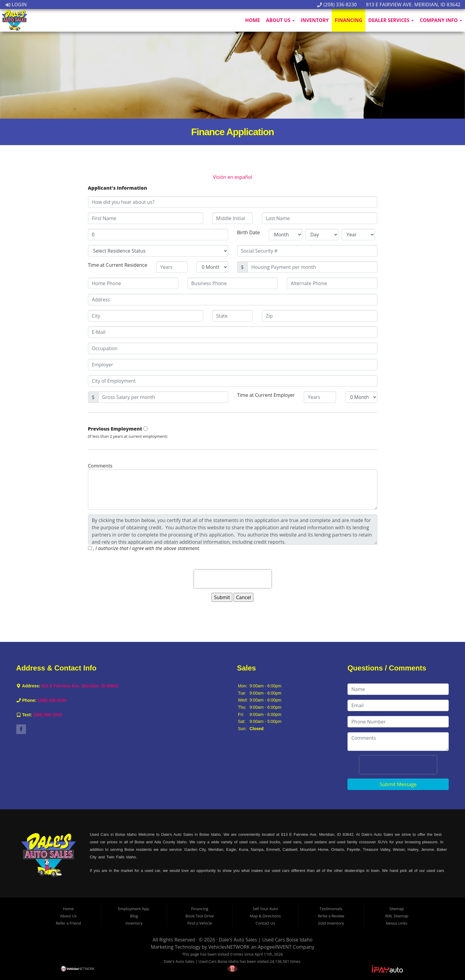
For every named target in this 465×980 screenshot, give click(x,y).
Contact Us (265, 923)
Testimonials (331, 909)
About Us (280, 20)
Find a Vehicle (200, 923)
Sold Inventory (331, 923)
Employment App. (134, 909)
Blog (134, 916)
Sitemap (397, 909)
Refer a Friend (68, 923)
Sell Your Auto (265, 909)
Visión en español (233, 177)
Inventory (315, 20)
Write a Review (331, 916)
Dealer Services (391, 20)
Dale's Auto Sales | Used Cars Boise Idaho (266, 940)
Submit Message (398, 784)
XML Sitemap (397, 916)
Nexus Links (396, 923)
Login (16, 5)
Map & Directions (265, 916)
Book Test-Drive (200, 916)
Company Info (441, 20)
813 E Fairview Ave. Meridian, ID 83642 (410, 5)
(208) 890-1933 (48, 715)
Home (252, 20)
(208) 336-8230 (337, 5)
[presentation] (233, 579)
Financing (349, 20)
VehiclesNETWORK (229, 947)
